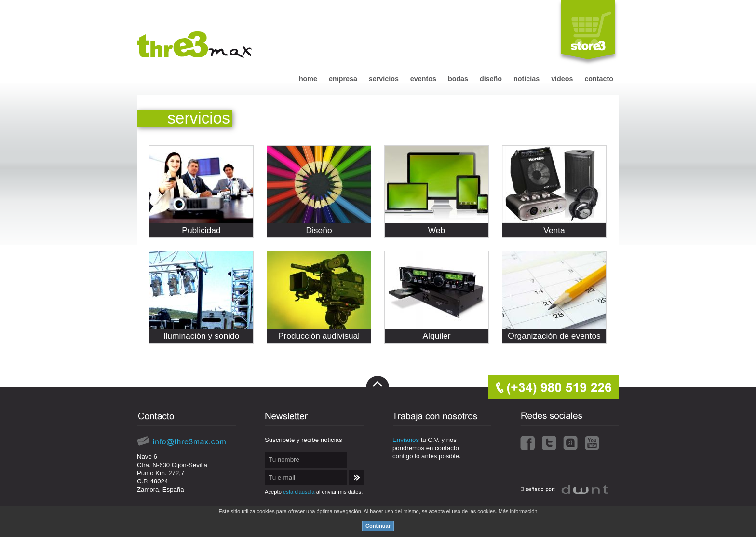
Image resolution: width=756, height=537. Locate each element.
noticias (526, 79)
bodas (458, 79)
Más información (518, 511)
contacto (599, 79)
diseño (491, 79)
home (308, 79)
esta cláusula (299, 492)
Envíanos (406, 440)
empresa (343, 79)
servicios (384, 79)
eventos (423, 79)
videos (562, 79)
